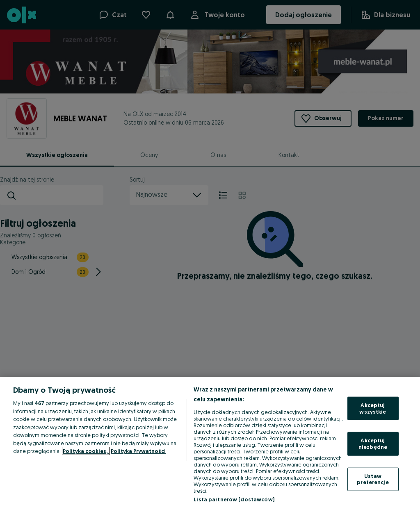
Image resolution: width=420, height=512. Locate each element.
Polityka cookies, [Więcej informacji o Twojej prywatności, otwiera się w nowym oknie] (86, 451)
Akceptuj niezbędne (373, 444)
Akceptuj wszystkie (373, 408)
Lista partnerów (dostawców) (234, 499)
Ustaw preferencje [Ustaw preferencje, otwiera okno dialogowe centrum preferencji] (373, 479)
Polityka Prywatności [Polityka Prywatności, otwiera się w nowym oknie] (138, 451)
